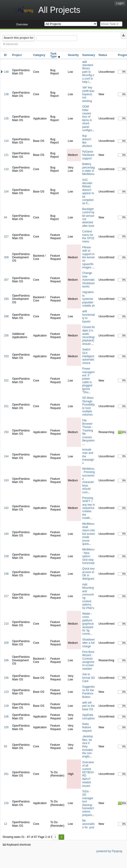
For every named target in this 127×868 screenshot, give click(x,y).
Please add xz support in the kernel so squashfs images (88, 257)
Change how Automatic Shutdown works (88, 280)
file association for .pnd (88, 824)
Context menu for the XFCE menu (88, 236)
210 (6, 624)
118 (6, 706)
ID (5, 55)
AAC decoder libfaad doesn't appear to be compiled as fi (88, 192)
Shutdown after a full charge (88, 643)
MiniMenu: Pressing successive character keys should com (88, 481)
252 (6, 381)
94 (5, 217)
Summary (89, 55)
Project (17, 55)
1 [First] (55, 837)
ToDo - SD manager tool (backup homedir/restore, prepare (88, 803)
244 (6, 456)
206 (6, 660)
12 (5, 824)
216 (6, 803)
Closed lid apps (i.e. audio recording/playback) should (88, 336)
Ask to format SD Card (88, 678)
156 (6, 678)
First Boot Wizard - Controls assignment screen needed (88, 660)
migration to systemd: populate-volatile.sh (88, 299)
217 (6, 596)
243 (6, 480)
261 (6, 774)
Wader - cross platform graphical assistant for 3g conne (88, 624)
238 (6, 574)
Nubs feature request (87, 727)
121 (6, 155)
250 (6, 432)
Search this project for (19, 38)
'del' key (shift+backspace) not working (88, 94)
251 (6, 406)
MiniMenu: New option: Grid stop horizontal (88, 556)
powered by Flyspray (109, 851)
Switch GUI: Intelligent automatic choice (88, 356)
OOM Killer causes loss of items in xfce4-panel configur (87, 118)
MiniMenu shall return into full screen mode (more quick (89, 534)
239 (6, 556)
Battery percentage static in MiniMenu (88, 169)
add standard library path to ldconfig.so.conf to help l (88, 72)
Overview (22, 24)
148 (6, 72)
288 (6, 316)
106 (6, 717)
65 (5, 746)
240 (6, 534)
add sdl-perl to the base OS (88, 706)
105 (6, 727)
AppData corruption (88, 717)
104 (6, 192)
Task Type (55, 55)
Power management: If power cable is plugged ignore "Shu (88, 380)
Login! (120, 3)
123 (6, 692)
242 (6, 508)
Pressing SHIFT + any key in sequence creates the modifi (88, 508)
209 (6, 643)
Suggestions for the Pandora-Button (88, 692)
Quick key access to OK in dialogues (88, 574)
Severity (73, 55)
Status (103, 55)
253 (6, 356)
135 (6, 119)
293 (6, 299)
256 (6, 336)
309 (6, 257)
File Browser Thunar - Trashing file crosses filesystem (88, 430)
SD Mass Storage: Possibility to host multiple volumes (88, 406)
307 (6, 280)
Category (39, 55)
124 (6, 141)
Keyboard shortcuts (17, 845)
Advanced (12, 44)
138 (6, 94)
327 (6, 237)
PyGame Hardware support (88, 155)
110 (6, 169)
